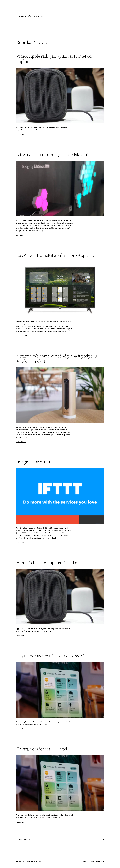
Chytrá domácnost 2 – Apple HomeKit (51, 656)
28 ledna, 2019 (21, 134)
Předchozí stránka (23, 839)
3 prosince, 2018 (21, 442)
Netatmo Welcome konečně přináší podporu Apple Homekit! (57, 358)
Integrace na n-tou (33, 462)
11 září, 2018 (20, 636)
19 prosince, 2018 (22, 336)
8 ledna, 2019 (20, 235)
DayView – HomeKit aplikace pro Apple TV (56, 255)
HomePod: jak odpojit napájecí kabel (50, 563)
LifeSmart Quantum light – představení (52, 154)
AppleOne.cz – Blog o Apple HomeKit (31, 16)
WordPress (100, 861)
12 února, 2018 (21, 729)
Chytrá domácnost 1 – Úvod (42, 749)
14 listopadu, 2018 (22, 543)
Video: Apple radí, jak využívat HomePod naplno (54, 59)
